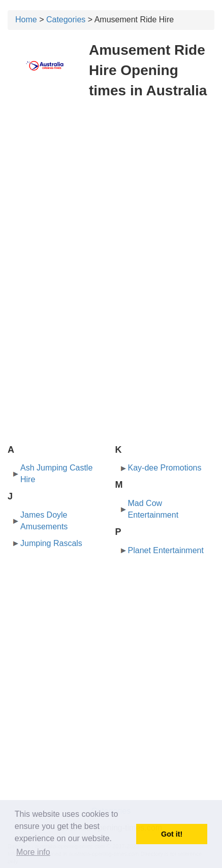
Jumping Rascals (51, 543)
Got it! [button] (172, 834)
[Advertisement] (111, 194)
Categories (66, 20)
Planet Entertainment (166, 550)
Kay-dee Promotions (165, 468)
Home (26, 20)
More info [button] (33, 852)
